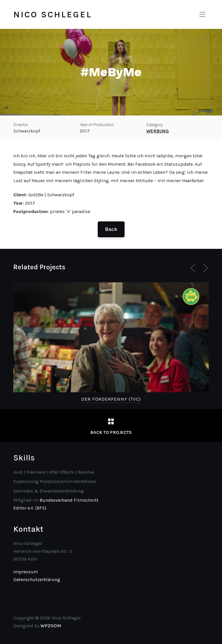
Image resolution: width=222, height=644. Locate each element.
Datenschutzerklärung (37, 579)
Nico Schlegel (53, 14)
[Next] (204, 268)
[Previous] (194, 268)
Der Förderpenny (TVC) (111, 399)
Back (111, 229)
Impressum (26, 572)
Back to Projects (111, 432)
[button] (202, 14)
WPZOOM (51, 626)
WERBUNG (158, 131)
